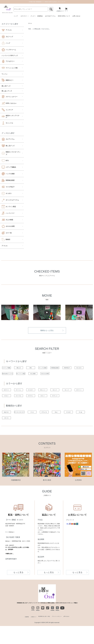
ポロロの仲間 (8, 227)
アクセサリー (8, 61)
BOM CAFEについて (64, 16)
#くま (41, 429)
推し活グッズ (6, 86)
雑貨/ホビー (8, 80)
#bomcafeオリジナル (41, 375)
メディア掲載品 (9, 167)
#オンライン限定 (57, 375)
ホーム (30, 24)
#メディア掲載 (9, 369)
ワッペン (5, 74)
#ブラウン (74, 405)
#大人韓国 (74, 375)
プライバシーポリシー (59, 635)
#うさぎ (9, 436)
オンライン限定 (9, 207)
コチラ (51, 579)
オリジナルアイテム (10, 200)
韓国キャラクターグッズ (11, 153)
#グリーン (25, 405)
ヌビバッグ (7, 37)
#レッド (9, 405)
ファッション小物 (10, 68)
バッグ (6, 43)
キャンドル (7, 123)
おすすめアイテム (50, 16)
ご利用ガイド (60, 10)
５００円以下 (8, 187)
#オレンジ (57, 399)
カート (67, 10)
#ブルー (41, 405)
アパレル (7, 30)
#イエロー (41, 399)
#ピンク (74, 399)
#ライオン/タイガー (25, 429)
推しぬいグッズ (7, 91)
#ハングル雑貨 (57, 369)
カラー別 (7, 233)
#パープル (57, 405)
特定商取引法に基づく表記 (43, 635)
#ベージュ (25, 399)
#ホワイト (9, 399)
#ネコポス (25, 375)
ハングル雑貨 (8, 174)
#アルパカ (57, 429)
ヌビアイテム (8, 139)
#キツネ (41, 436)
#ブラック (25, 412)
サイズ (7, 550)
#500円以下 (9, 375)
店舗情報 (21, 635)
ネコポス (7, 194)
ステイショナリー (10, 97)
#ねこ (74, 429)
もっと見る (18, 590)
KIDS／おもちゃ (9, 103)
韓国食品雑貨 (8, 181)
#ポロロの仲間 (9, 382)
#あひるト (9, 429)
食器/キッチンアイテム (10, 117)
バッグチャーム (9, 50)
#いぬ (25, 436)
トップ (16, 16)
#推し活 (25, 369)
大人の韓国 (7, 220)
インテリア (7, 110)
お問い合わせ (76, 16)
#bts (41, 369)
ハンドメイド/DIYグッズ (10, 56)
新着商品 (40, 16)
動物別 (6, 240)
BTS (5, 161)
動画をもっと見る (47, 331)
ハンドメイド (8, 213)
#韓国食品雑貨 (74, 369)
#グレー (9, 412)
